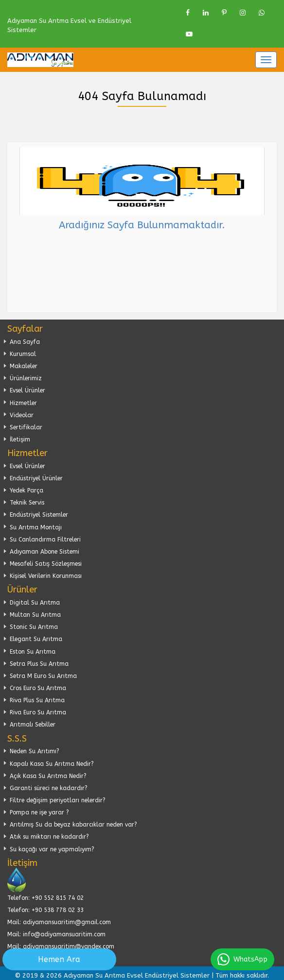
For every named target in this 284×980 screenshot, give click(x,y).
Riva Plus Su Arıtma (37, 700)
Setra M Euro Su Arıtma (43, 676)
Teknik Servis (27, 503)
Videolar (22, 415)
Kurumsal (23, 354)
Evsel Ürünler (27, 390)
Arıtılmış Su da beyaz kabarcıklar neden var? (73, 825)
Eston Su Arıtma (33, 652)
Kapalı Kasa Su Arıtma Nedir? (52, 764)
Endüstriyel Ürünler (36, 478)
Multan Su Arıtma (35, 615)
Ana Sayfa (25, 342)
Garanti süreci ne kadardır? (49, 788)
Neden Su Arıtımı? (35, 751)
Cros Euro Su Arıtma (38, 688)
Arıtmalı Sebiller (33, 725)
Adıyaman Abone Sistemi (44, 552)
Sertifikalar (26, 427)
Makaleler (24, 366)
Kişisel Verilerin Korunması (46, 576)
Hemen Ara (59, 959)
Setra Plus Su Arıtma (39, 664)
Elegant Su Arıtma (36, 639)
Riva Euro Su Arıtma (38, 712)
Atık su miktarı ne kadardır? (49, 837)
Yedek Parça (27, 490)
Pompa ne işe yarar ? (39, 812)
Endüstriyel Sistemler (39, 515)
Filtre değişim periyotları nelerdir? (58, 800)
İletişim (20, 439)
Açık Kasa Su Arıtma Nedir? (48, 776)
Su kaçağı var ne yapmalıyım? (52, 849)
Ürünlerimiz (26, 378)
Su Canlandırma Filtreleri (45, 540)
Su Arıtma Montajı (36, 527)
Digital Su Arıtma (35, 603)
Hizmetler (23, 403)
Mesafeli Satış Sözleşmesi (46, 564)
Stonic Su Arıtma (34, 627)
